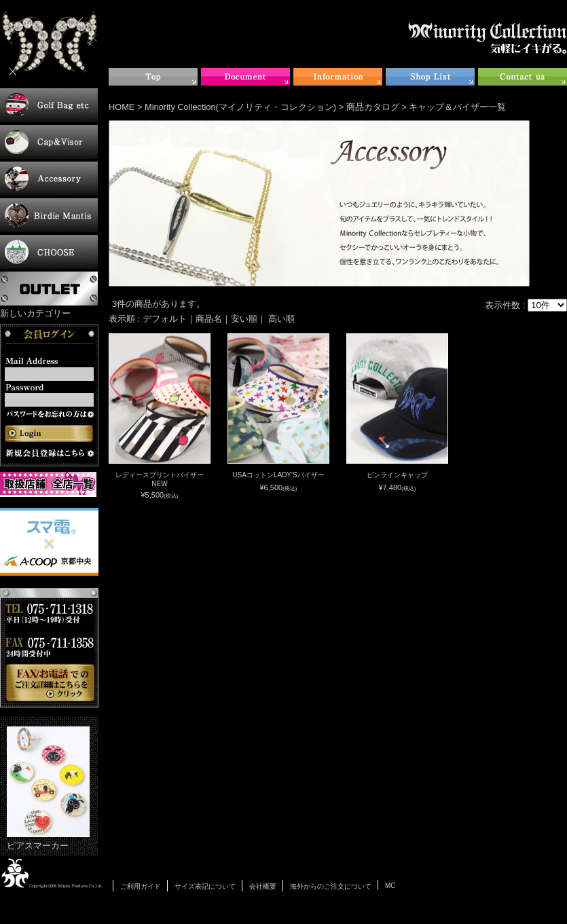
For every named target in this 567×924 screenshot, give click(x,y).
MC (390, 886)
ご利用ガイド (141, 886)
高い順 (281, 319)
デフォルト (165, 319)
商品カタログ (373, 107)
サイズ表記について (205, 886)
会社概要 (263, 886)
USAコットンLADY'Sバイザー (278, 475)
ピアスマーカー (48, 789)
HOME (122, 107)
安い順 (244, 319)
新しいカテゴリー (35, 313)
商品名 (209, 319)
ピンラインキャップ (397, 475)
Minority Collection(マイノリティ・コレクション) (240, 107)
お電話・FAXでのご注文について (49, 648)
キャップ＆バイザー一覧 (457, 107)
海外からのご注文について (331, 886)
